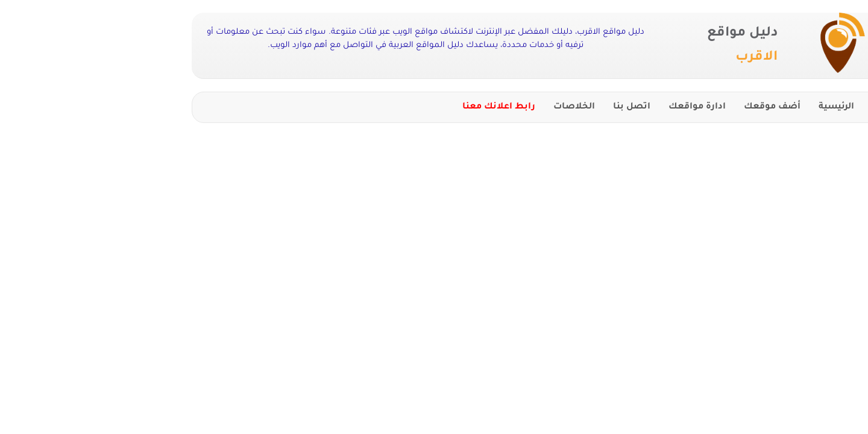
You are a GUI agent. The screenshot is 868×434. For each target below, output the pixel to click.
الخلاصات (472, 107)
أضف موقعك (670, 107)
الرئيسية (734, 107)
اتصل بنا (530, 107)
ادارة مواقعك (595, 107)
